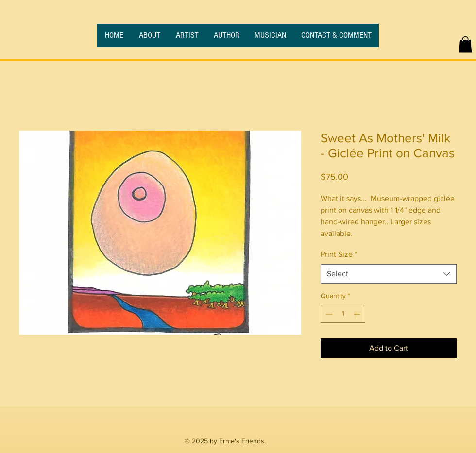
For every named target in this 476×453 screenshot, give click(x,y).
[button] (465, 44)
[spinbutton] (343, 314)
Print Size (339, 254)
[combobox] (389, 274)
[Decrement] (328, 314)
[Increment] (358, 314)
